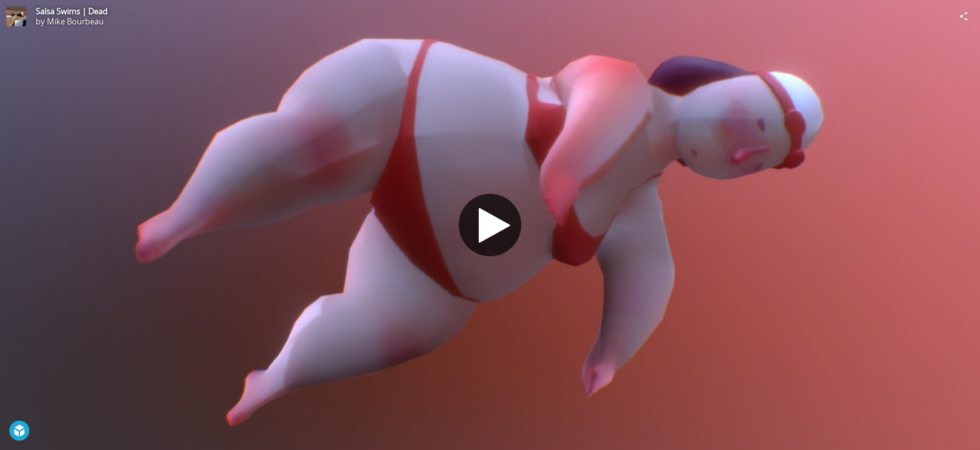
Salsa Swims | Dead (72, 11)
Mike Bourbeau (75, 21)
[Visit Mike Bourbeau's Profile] (16, 16)
